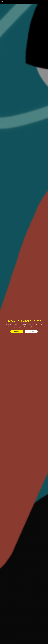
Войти (44, 2)
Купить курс (17, 332)
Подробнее (31, 332)
